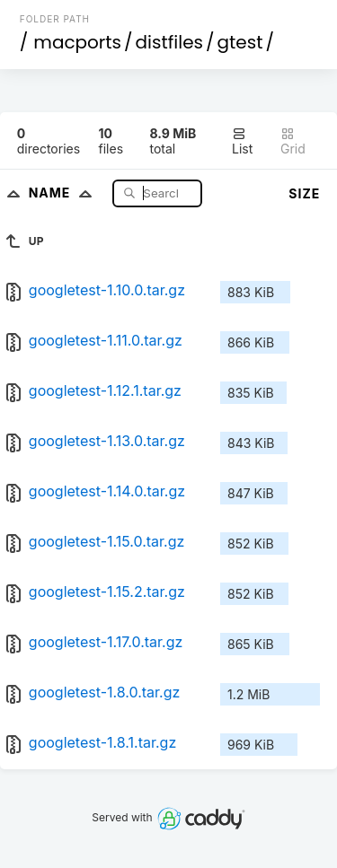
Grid (293, 141)
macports (77, 42)
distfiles (169, 42)
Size (304, 193)
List (242, 141)
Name (64, 193)
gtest (240, 42)
